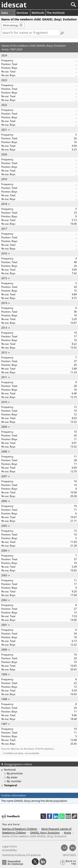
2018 (4, 204)
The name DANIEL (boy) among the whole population (34, 801)
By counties (14, 781)
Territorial (10, 770)
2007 (4, 476)
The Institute (56, 13)
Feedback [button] (10, 816)
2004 (4, 551)
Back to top (71, 862)
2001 (4, 625)
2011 (4, 377)
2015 (4, 278)
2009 (4, 427)
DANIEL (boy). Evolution (45, 833)
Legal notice (9, 846)
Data (5, 13)
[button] (74, 816)
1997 (4, 724)
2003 (4, 575)
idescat (14, 5)
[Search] (60, 5)
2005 (4, 526)
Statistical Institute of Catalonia (21, 855)
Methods (38, 13)
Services (22, 13)
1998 (4, 699)
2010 (4, 402)
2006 (4, 501)
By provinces (15, 773)
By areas (12, 777)
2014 (4, 303)
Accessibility (9, 850)
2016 (4, 253)
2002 (4, 600)
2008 (4, 452)
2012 (4, 353)
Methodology (11, 25)
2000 (4, 650)
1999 (4, 674)
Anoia (67, 833)
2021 (4, 130)
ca (64, 848)
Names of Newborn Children (20, 829)
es (73, 848)
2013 (4, 328)
